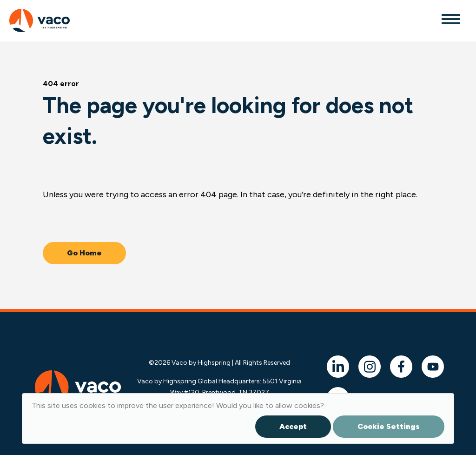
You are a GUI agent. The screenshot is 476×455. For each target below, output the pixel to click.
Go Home (84, 253)
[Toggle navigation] (450, 19)
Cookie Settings (389, 426)
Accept (293, 426)
